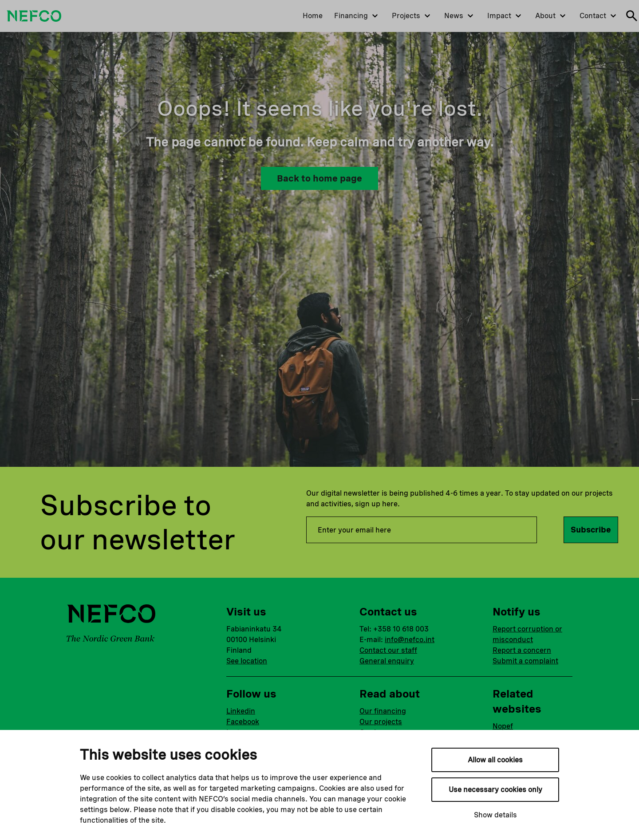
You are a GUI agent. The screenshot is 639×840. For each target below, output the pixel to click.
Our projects (381, 722)
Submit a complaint (525, 661)
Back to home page (319, 178)
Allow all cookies (495, 760)
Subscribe (591, 530)
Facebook (243, 722)
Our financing (383, 711)
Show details (495, 815)
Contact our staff (388, 650)
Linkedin (241, 711)
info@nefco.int (410, 640)
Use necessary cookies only (495, 790)
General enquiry (387, 661)
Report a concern (522, 650)
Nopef (503, 726)
